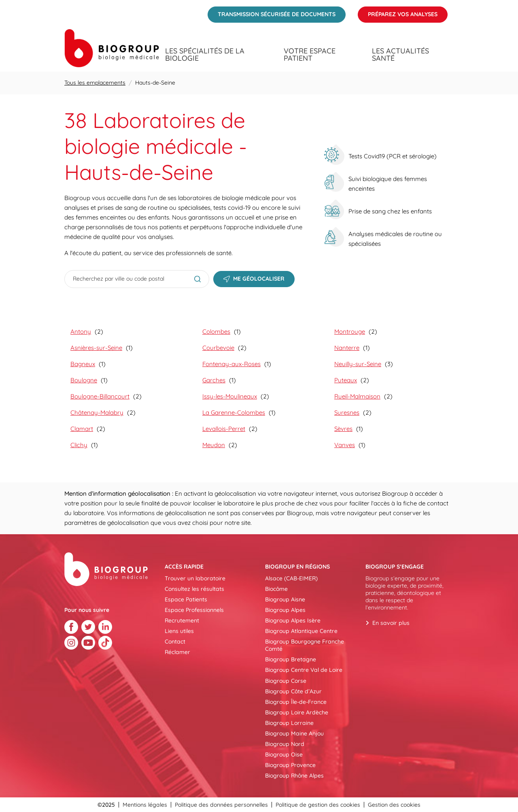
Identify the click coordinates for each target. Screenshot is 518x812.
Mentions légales (145, 805)
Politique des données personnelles (221, 805)
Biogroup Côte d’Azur (293, 691)
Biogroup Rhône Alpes (294, 776)
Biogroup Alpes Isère (293, 620)
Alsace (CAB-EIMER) (291, 578)
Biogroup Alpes (285, 610)
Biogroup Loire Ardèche (297, 712)
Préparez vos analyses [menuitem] (398, 12)
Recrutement (182, 620)
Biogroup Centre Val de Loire (304, 670)
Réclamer (177, 652)
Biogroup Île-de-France (296, 702)
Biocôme (276, 589)
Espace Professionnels (194, 610)
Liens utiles (179, 631)
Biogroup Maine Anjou (294, 733)
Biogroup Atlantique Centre (301, 631)
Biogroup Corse (286, 681)
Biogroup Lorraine (289, 723)
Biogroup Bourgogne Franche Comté (305, 645)
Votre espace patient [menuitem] (310, 55)
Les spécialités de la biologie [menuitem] (205, 55)
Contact (175, 642)
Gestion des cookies (394, 805)
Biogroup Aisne (285, 599)
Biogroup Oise (284, 754)
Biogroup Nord (285, 744)
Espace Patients (186, 599)
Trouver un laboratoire (195, 578)
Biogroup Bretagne (291, 659)
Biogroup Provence (290, 765)
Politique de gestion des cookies (318, 805)
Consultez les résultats (194, 589)
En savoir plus (391, 623)
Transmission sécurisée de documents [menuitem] (272, 12)
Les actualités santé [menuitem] (400, 55)
